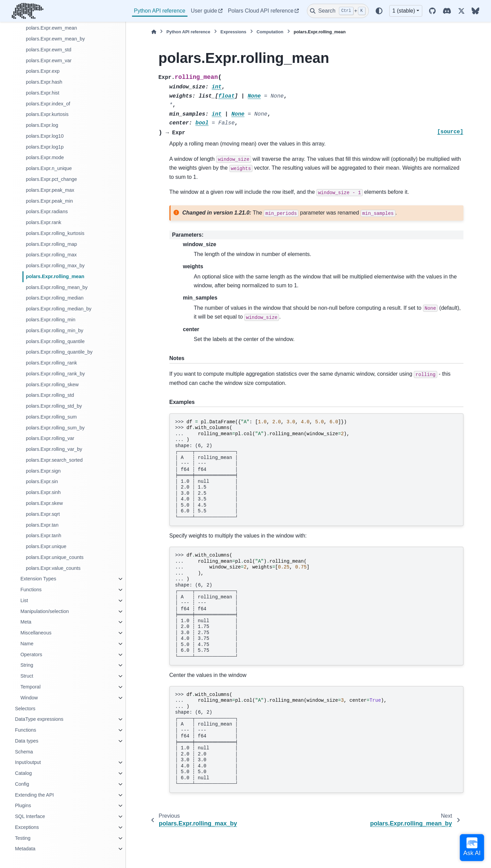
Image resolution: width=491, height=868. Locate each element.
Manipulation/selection (45, 611)
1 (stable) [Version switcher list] (404, 11)
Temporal (30, 687)
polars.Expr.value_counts (53, 568)
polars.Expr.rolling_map (51, 244)
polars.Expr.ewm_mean (51, 28)
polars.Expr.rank (44, 222)
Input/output (28, 762)
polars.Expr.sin (42, 481)
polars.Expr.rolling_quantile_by (59, 352)
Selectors (25, 709)
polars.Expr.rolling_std (50, 395)
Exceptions (27, 827)
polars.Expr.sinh (43, 492)
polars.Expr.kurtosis (47, 114)
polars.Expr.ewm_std (49, 50)
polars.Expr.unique (46, 546)
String (27, 665)
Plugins (23, 805)
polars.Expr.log (42, 125)
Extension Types (38, 579)
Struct (27, 676)
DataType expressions (39, 719)
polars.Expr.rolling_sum (51, 417)
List (24, 600)
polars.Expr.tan (42, 525)
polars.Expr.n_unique (49, 168)
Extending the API (34, 795)
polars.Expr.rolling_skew (52, 385)
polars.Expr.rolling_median (55, 298)
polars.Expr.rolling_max (51, 255)
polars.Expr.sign (43, 471)
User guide (204, 11)
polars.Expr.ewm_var (49, 61)
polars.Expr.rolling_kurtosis (55, 233)
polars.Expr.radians (47, 211)
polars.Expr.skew (44, 503)
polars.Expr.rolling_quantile (55, 341)
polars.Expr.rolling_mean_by (57, 287)
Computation (270, 32)
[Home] (154, 32)
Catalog (23, 773)
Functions (31, 590)
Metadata (25, 849)
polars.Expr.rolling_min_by (55, 330)
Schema (24, 752)
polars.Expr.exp (43, 71)
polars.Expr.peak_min (49, 201)
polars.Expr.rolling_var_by (54, 449)
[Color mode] (379, 11)
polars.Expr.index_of (48, 104)
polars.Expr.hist (43, 93)
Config (22, 784)
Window (29, 698)
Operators (31, 654)
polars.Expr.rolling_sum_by (55, 428)
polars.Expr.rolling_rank (51, 363)
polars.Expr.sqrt (43, 514)
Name (27, 644)
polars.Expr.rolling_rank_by (55, 374)
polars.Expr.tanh (44, 535)
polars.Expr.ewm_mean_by (55, 39)
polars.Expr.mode (45, 157)
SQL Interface (30, 816)
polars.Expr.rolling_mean (55, 276)
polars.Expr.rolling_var (50, 438)
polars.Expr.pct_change (51, 179)
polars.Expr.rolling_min (51, 320)
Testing (23, 838)
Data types (27, 741)
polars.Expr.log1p (45, 147)
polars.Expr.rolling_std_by (54, 406)
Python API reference (160, 11)
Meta (26, 622)
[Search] (338, 11)
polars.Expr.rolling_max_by (55, 266)
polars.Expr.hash (44, 82)
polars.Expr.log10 (45, 136)
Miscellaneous (36, 633)
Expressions (233, 32)
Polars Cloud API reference (261, 11)
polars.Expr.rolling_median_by (59, 309)
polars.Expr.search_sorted (54, 460)
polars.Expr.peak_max (50, 190)
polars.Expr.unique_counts (55, 557)
